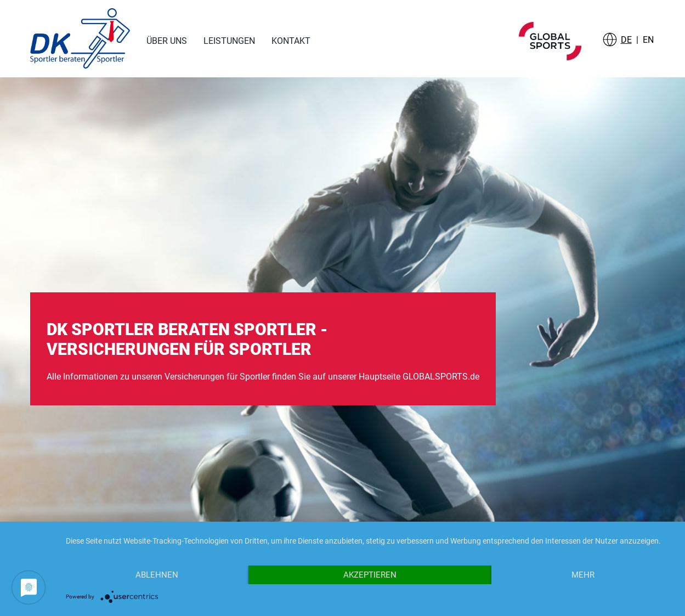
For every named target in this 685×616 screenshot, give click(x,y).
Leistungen (229, 41)
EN (648, 40)
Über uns (167, 41)
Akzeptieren (370, 575)
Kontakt (291, 41)
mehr (583, 575)
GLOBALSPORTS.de (441, 377)
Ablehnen (157, 575)
